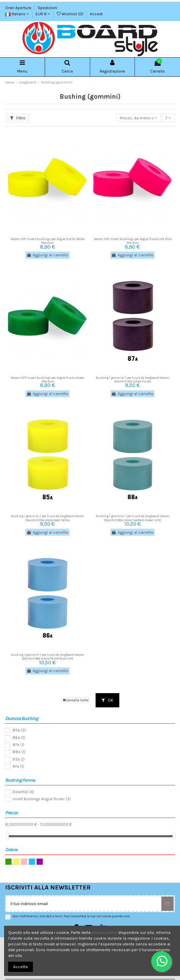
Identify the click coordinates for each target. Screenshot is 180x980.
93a (19, 759)
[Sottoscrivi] (167, 904)
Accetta (21, 967)
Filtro (18, 118)
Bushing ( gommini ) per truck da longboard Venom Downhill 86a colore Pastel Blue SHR (47, 656)
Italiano (17, 14)
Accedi (96, 14)
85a (19, 730)
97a (18, 767)
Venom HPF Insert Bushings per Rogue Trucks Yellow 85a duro (48, 241)
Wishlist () (71, 14)
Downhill (23, 792)
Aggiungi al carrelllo (47, 255)
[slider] (7, 836)
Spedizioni (47, 8)
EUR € (43, 14)
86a (19, 738)
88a (19, 752)
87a (18, 745)
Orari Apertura (19, 8)
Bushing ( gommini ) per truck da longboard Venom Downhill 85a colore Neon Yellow (47, 518)
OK (107, 700)
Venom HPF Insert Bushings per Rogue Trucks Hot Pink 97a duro (133, 241)
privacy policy (104, 933)
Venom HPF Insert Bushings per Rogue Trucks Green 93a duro (47, 379)
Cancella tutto (76, 700)
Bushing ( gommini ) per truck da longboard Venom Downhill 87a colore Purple (133, 379)
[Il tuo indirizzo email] (84, 904)
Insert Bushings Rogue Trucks (42, 799)
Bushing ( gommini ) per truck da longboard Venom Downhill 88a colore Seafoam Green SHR (133, 518)
